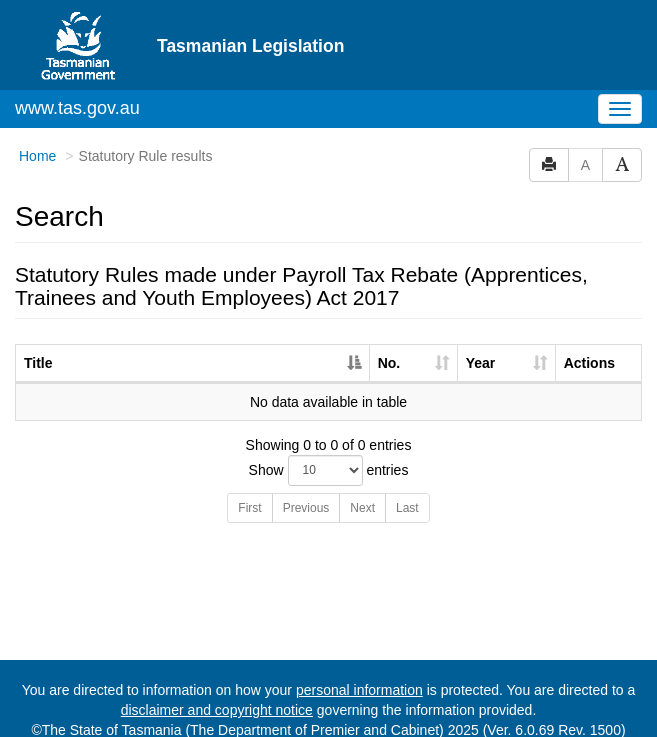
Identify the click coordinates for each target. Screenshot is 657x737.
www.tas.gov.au (77, 91)
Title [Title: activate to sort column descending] (38, 346)
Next (362, 491)
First (249, 491)
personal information (359, 673)
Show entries (329, 453)
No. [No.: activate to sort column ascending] (389, 346)
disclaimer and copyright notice (217, 693)
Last (407, 491)
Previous (306, 491)
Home (37, 139)
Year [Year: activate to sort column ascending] (481, 346)
